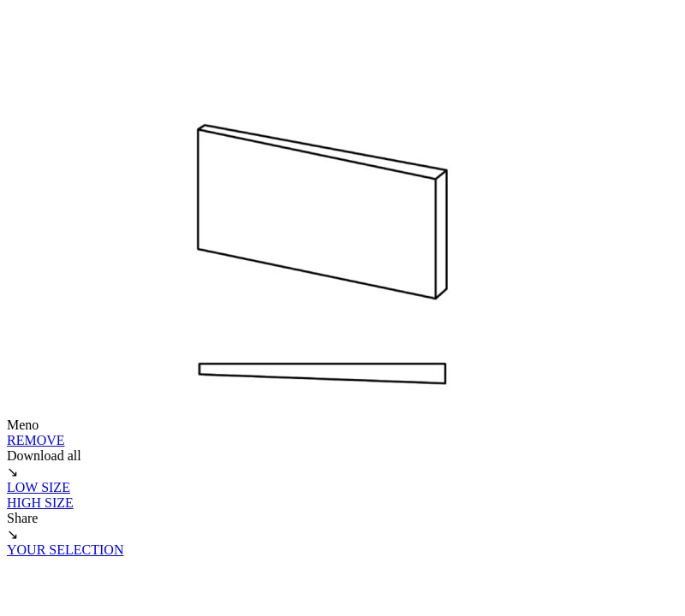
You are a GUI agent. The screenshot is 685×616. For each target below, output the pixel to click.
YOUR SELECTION (65, 550)
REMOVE (36, 440)
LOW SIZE (39, 487)
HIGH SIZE (40, 503)
